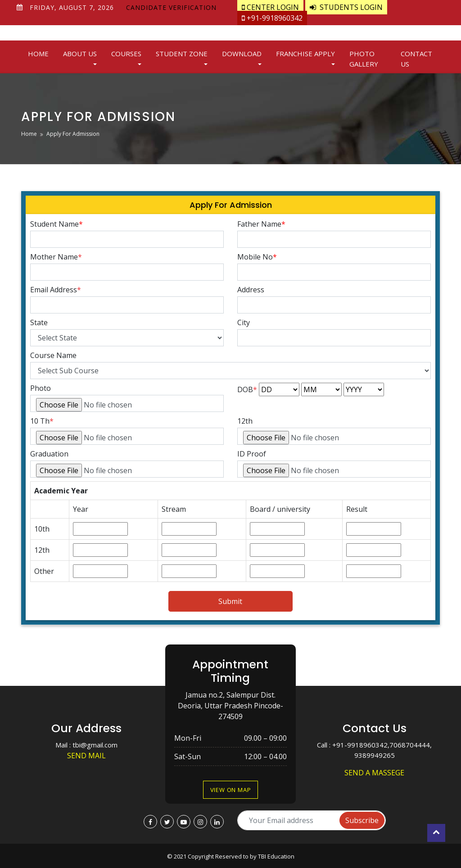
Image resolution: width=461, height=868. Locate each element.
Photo (41, 388)
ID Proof (252, 454)
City (244, 322)
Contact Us (416, 59)
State (39, 322)
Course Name (53, 355)
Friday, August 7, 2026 (72, 7)
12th (245, 421)
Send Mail (86, 756)
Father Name (261, 224)
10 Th (40, 421)
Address (251, 290)
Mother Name (56, 257)
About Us (80, 54)
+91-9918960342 (272, 18)
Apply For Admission (73, 134)
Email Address (56, 290)
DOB (247, 389)
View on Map (231, 790)
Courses (126, 54)
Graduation (49, 454)
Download (242, 54)
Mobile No (257, 257)
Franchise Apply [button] (305, 54)
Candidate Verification (171, 7)
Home (38, 54)
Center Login (270, 7)
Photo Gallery (364, 59)
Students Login (346, 7)
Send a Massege (374, 773)
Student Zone (182, 54)
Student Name (56, 224)
